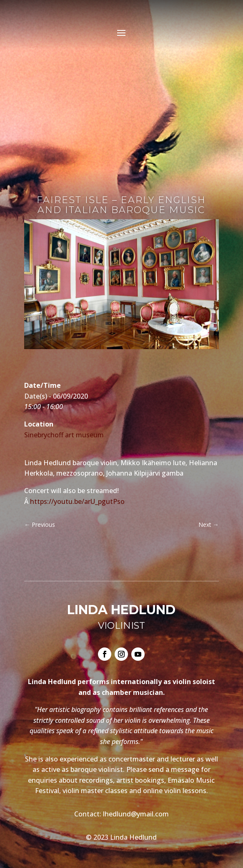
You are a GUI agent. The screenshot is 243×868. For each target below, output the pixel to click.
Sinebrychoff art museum (64, 435)
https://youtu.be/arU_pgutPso (77, 501)
